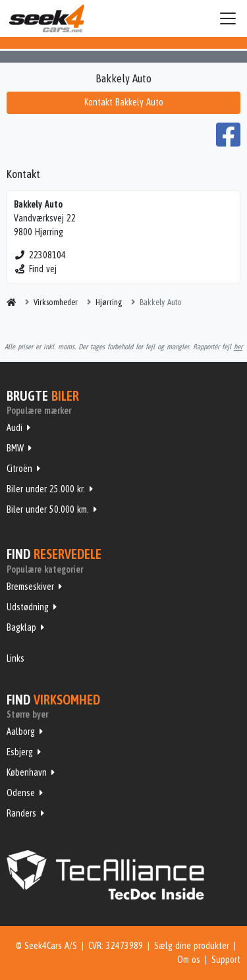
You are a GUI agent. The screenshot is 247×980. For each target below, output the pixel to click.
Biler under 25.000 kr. (46, 489)
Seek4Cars (47, 18)
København (27, 772)
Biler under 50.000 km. (48, 509)
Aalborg (21, 732)
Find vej (35, 269)
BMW (15, 448)
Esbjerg (20, 752)
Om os (189, 960)
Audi (14, 428)
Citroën (19, 469)
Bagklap (21, 627)
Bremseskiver (30, 587)
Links (15, 658)
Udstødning (28, 607)
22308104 (40, 255)
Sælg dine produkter (192, 946)
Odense (21, 793)
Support (226, 960)
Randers (21, 813)
